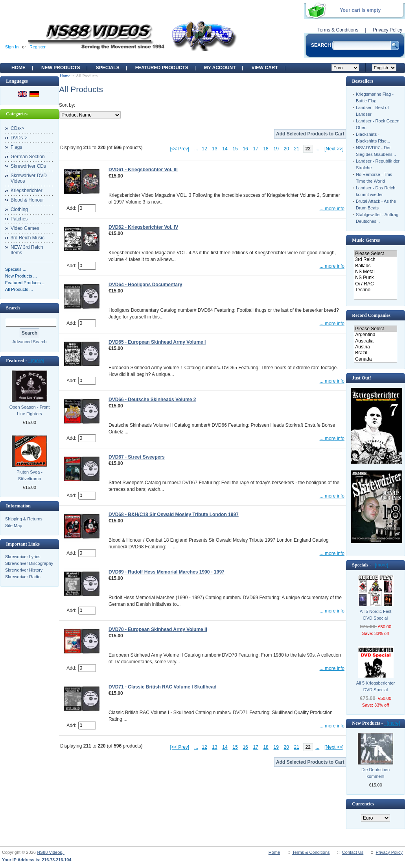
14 (225, 149)
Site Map (14, 526)
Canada (375, 359)
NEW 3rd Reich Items (27, 250)
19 (276, 149)
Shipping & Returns (24, 519)
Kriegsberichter (27, 191)
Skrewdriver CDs (28, 166)
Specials (108, 68)
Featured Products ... (25, 283)
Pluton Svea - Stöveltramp (29, 475)
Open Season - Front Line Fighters (30, 410)
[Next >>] (334, 149)
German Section (28, 157)
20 (286, 149)
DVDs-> (19, 138)
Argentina (375, 335)
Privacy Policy (388, 30)
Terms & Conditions (338, 30)
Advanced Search (30, 342)
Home (18, 68)
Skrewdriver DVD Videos (29, 178)
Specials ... (16, 269)
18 (266, 149)
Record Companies (371, 315)
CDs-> (17, 128)
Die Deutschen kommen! (376, 773)
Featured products (162, 68)
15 (235, 149)
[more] (36, 361)
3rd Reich (375, 260)
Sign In (12, 47)
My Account (220, 68)
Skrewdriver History (24, 570)
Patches (19, 219)
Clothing (19, 209)
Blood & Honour (27, 200)
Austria (375, 347)
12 (204, 149)
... (196, 149)
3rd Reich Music (28, 238)
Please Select (375, 254)
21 (297, 149)
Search (13, 308)
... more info (332, 209)
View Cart (264, 68)
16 (245, 149)
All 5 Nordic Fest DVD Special (376, 615)
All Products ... (19, 289)
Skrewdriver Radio (23, 577)
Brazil (375, 353)
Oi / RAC (375, 284)
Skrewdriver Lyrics (23, 557)
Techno (375, 290)
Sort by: (67, 105)
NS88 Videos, (51, 852)
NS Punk (375, 278)
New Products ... (21, 276)
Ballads (375, 266)
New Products (61, 68)
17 (255, 149)
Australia (375, 341)
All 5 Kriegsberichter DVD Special (376, 686)
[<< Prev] (180, 149)
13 (214, 149)
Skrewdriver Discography (29, 563)
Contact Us (353, 852)
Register (38, 47)
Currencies (363, 804)
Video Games (25, 228)
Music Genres (366, 240)
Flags (16, 147)
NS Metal (375, 272)
